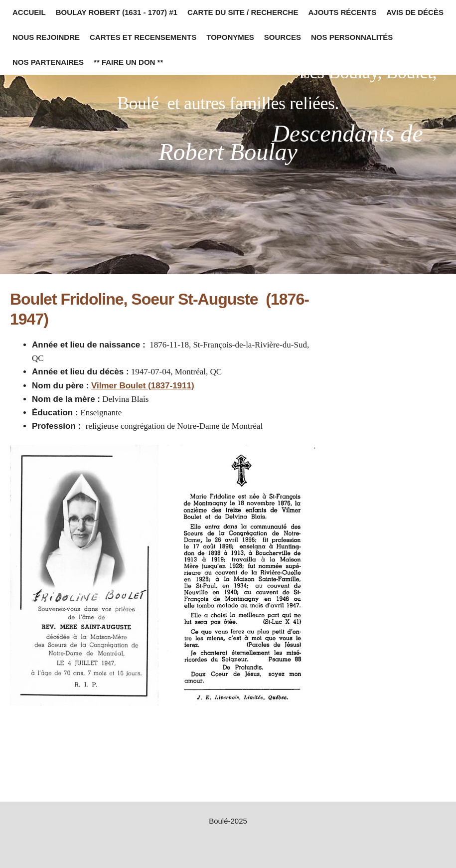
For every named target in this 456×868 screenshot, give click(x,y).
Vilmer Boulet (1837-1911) (143, 386)
